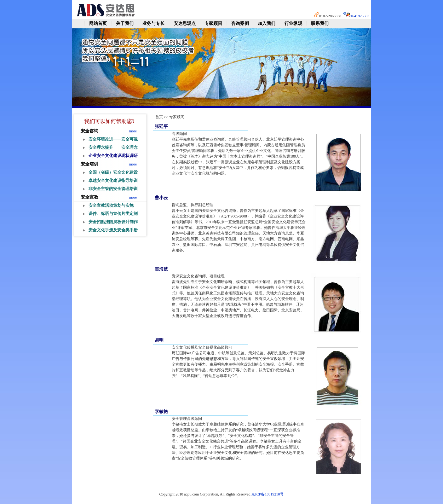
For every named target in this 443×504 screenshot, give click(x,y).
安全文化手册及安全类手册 (113, 230)
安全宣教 (89, 197)
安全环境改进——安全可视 (113, 139)
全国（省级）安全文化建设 (113, 172)
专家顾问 (213, 23)
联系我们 (320, 23)
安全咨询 (89, 131)
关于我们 (125, 23)
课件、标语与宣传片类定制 (113, 214)
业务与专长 (153, 23)
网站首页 (98, 23)
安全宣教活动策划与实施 (111, 205)
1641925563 (360, 16)
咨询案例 (240, 23)
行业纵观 (293, 23)
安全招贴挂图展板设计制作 (113, 222)
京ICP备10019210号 (268, 494)
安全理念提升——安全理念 (113, 147)
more (133, 131)
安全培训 (89, 164)
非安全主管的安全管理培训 (113, 189)
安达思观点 (185, 23)
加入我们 (267, 23)
